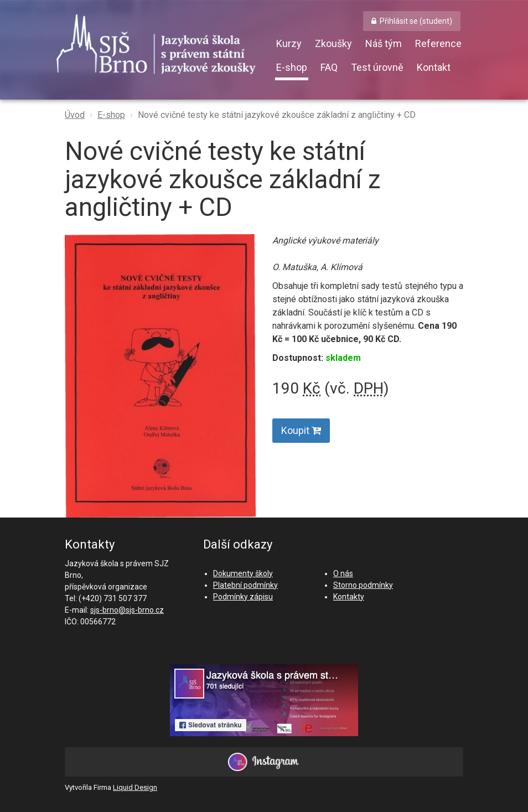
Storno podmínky (363, 585)
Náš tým (384, 43)
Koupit (301, 430)
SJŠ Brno (164, 47)
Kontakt (434, 67)
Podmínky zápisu (243, 597)
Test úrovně (377, 67)
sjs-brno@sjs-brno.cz (127, 610)
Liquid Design (135, 787)
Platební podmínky (245, 585)
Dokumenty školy (243, 573)
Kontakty (349, 597)
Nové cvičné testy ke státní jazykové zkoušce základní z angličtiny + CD (277, 115)
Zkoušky (333, 43)
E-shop (292, 67)
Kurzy (289, 43)
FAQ (329, 67)
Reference (438, 43)
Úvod (75, 115)
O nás (343, 573)
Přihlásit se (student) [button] (416, 21)
